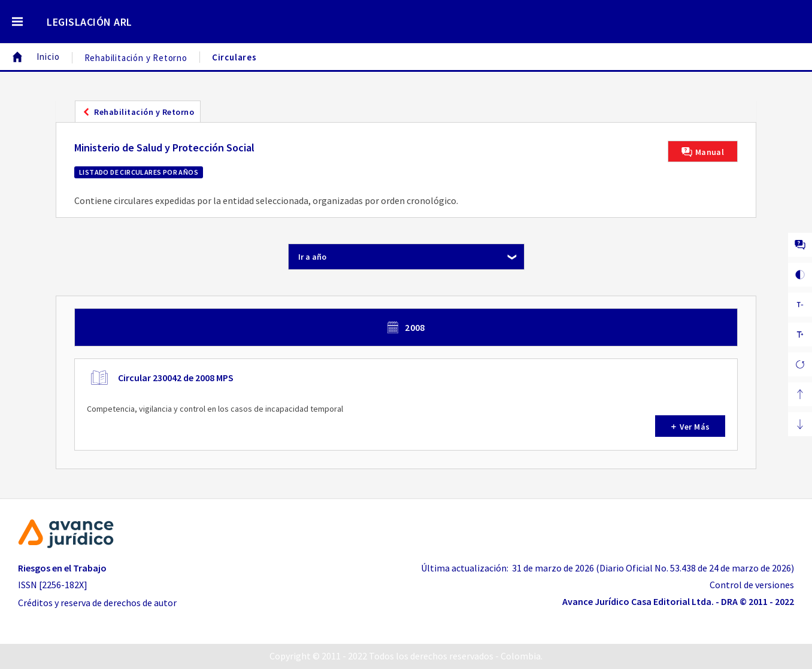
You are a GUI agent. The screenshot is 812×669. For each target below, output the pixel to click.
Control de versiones (752, 585)
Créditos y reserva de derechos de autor (97, 603)
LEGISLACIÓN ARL (90, 22)
